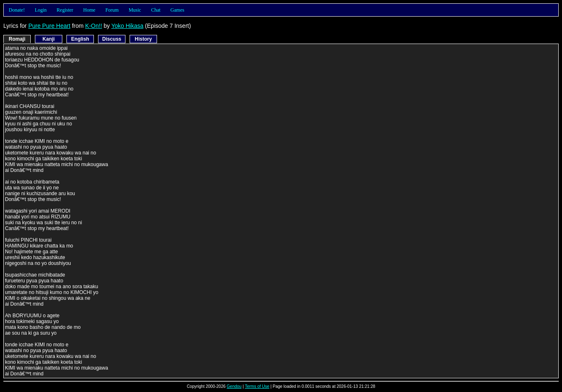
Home (89, 10)
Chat (156, 10)
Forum (112, 10)
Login (41, 10)
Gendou (234, 386)
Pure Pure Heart (49, 26)
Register (65, 10)
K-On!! (93, 26)
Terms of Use (257, 386)
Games (177, 10)
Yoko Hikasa (127, 26)
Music (135, 10)
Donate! (17, 10)
